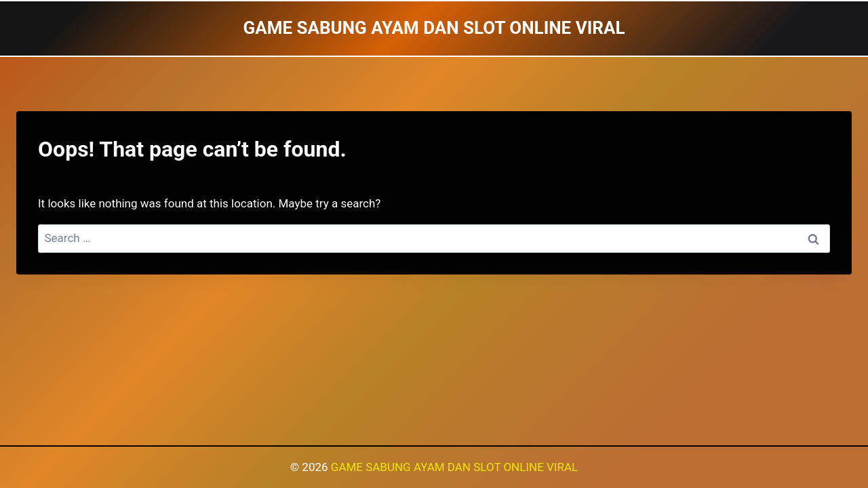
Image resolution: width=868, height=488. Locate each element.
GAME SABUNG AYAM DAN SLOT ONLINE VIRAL (454, 467)
